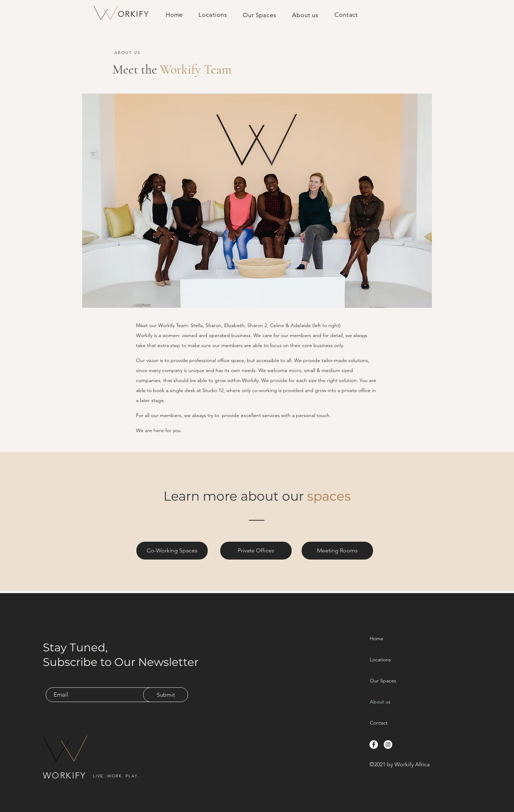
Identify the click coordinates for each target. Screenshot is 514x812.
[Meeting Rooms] (337, 551)
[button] (259, 15)
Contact (379, 723)
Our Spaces (383, 681)
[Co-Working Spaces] (172, 551)
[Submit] (166, 695)
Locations (380, 660)
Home (377, 638)
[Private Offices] (256, 551)
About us (380, 702)
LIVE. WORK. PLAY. (116, 776)
